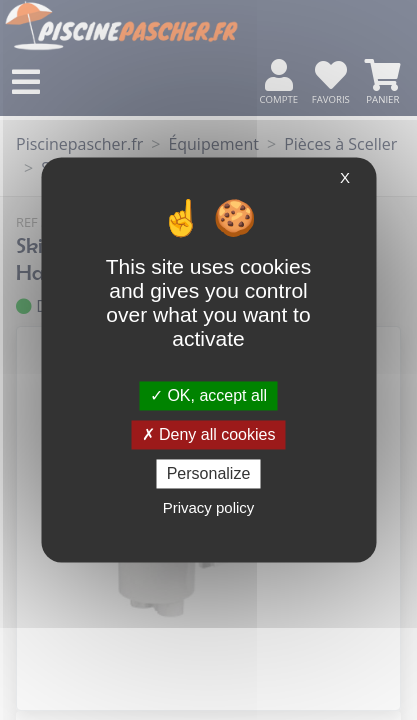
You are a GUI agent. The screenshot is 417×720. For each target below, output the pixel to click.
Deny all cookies (209, 434)
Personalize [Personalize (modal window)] (209, 473)
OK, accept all (208, 395)
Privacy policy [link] (209, 508)
